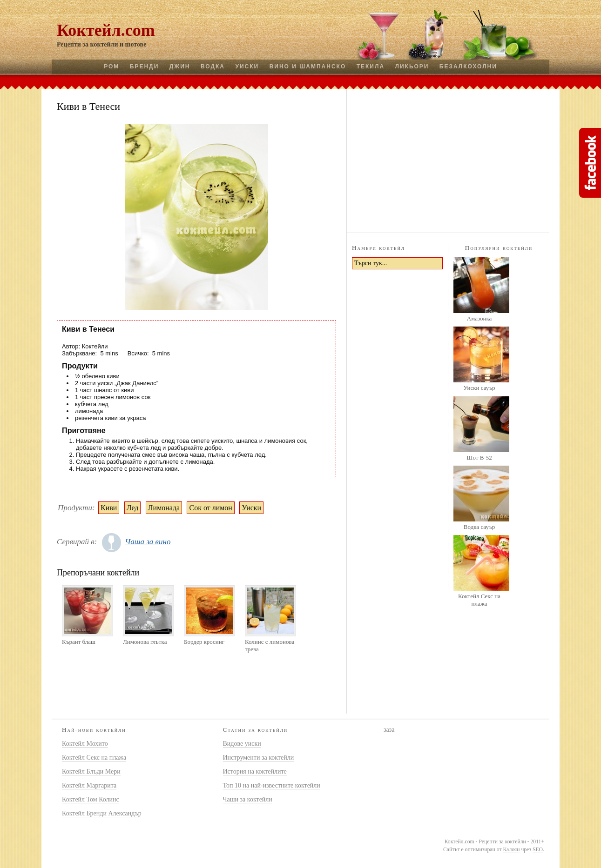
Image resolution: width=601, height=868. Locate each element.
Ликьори (412, 67)
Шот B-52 (479, 457)
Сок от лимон (210, 508)
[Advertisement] (448, 160)
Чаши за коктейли (248, 799)
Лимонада (164, 508)
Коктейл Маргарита (89, 785)
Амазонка (479, 318)
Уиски (247, 67)
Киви (109, 508)
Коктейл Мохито (85, 744)
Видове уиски (242, 744)
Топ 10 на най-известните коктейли (272, 785)
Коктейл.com (106, 30)
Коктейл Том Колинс (91, 799)
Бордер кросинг (204, 642)
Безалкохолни (468, 67)
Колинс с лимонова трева (270, 645)
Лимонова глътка (145, 642)
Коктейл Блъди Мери (91, 771)
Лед (133, 508)
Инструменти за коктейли (259, 758)
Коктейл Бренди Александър (102, 813)
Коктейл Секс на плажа (479, 600)
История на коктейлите (255, 771)
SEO (538, 850)
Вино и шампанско (308, 67)
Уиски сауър (479, 388)
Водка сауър (479, 527)
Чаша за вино (148, 542)
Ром (111, 67)
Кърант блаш (79, 642)
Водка (213, 67)
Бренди (144, 67)
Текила (371, 67)
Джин (180, 67)
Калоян (511, 850)
